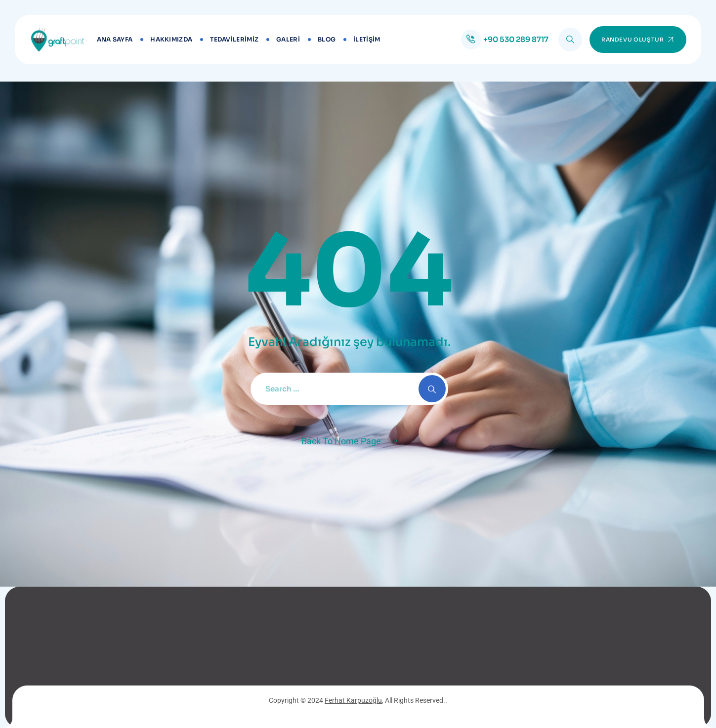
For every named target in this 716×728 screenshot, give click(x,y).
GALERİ (288, 39)
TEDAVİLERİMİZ (234, 39)
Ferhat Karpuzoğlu (353, 700)
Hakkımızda (171, 39)
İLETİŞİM (367, 39)
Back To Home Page (341, 441)
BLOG (327, 39)
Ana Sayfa (115, 39)
